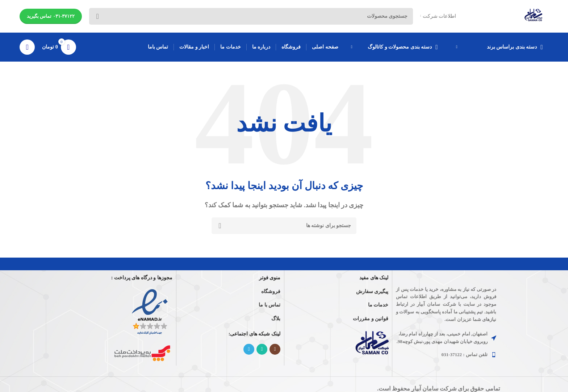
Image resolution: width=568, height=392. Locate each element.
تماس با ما (270, 305)
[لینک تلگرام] (249, 350)
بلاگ (276, 319)
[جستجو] (284, 226)
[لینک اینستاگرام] (275, 350)
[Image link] (373, 345)
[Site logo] (534, 16)
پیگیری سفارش (372, 291)
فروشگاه (271, 291)
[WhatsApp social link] (262, 350)
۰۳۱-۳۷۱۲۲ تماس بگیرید (51, 16)
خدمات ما (378, 305)
